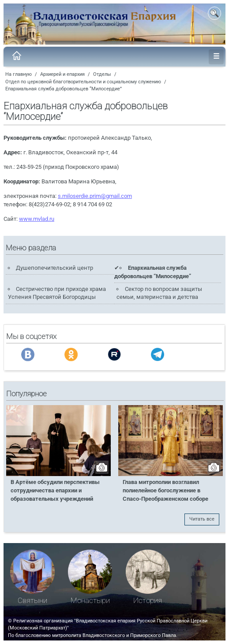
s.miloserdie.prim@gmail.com (95, 196)
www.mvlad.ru (37, 219)
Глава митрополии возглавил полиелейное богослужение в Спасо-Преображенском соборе (165, 490)
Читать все (202, 519)
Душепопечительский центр (54, 268)
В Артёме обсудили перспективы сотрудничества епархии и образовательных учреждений (55, 490)
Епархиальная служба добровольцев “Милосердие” (64, 89)
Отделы (102, 74)
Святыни (32, 601)
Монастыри (90, 601)
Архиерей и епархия (62, 74)
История (148, 601)
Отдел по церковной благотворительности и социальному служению (83, 82)
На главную (19, 74)
